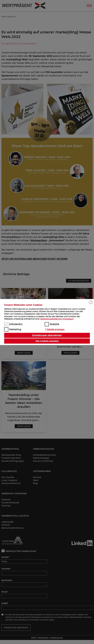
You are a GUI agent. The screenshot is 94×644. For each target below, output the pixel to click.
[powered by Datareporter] (91, 304)
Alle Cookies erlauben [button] (47, 341)
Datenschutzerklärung (51, 319)
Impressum (68, 319)
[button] (55, 329)
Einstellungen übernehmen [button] (47, 335)
